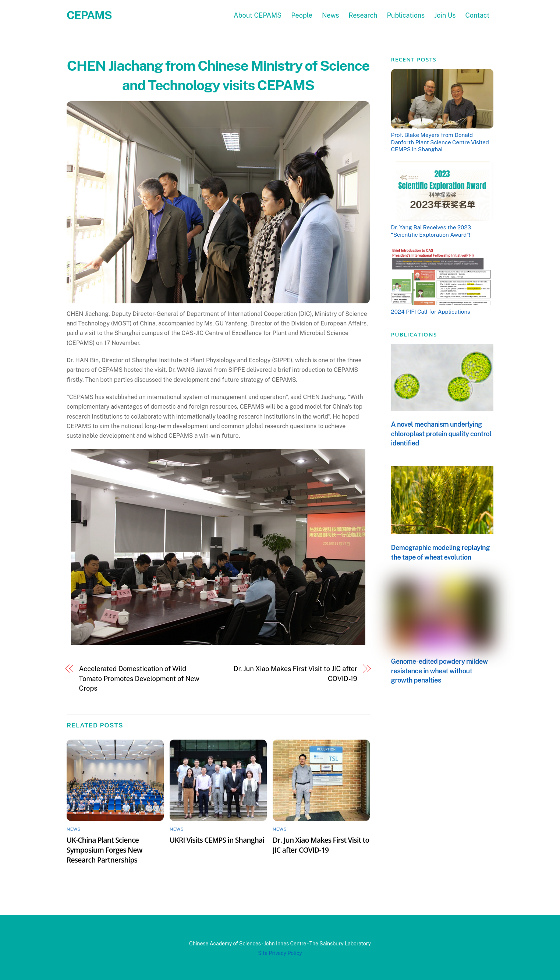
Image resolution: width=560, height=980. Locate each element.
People (302, 15)
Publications (406, 15)
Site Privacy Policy (280, 953)
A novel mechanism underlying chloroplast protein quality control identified (441, 434)
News (331, 15)
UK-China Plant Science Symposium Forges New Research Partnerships (104, 850)
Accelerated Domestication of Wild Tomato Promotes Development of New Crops (139, 678)
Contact (477, 15)
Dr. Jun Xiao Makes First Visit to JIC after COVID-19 (295, 674)
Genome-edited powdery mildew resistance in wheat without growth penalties (440, 671)
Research (363, 15)
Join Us (445, 15)
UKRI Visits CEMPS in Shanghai (217, 840)
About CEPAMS (258, 15)
